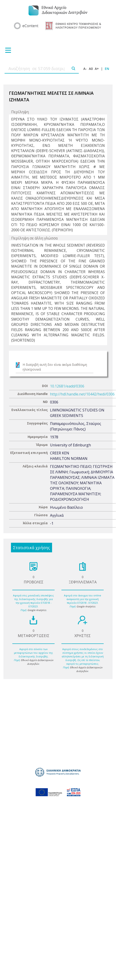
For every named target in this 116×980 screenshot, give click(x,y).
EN (107, 69)
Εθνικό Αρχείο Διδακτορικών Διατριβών (37, 662)
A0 (91, 69)
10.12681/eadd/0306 (67, 386)
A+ (97, 69)
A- (85, 69)
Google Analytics (37, 610)
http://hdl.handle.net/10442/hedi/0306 (82, 394)
